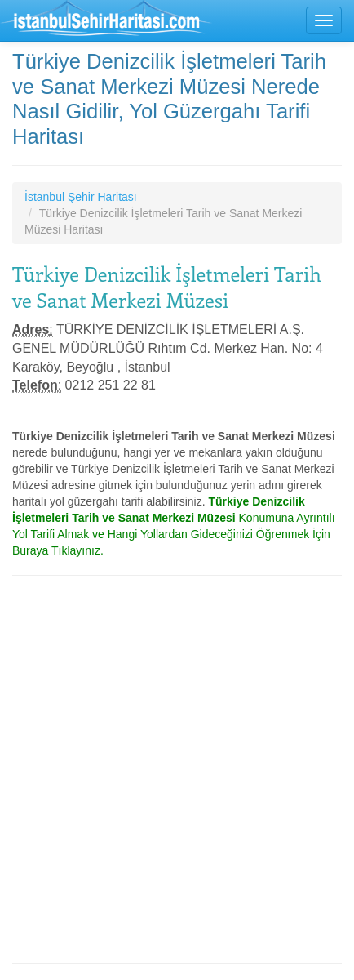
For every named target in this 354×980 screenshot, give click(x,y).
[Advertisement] (177, 769)
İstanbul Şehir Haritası (81, 197)
